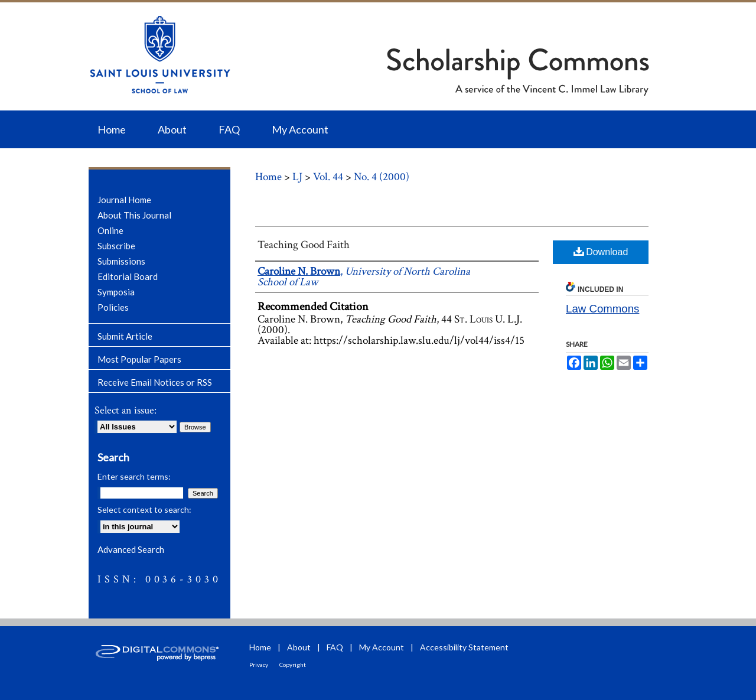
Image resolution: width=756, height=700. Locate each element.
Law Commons (602, 309)
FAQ (335, 647)
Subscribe (116, 246)
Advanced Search (131, 549)
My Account (382, 647)
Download (601, 251)
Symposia (116, 292)
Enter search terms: (134, 476)
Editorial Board (128, 276)
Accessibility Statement (464, 647)
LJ (297, 177)
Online (110, 230)
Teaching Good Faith (304, 245)
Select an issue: (126, 410)
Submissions (121, 261)
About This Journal (134, 215)
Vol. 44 (328, 177)
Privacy (259, 665)
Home (268, 177)
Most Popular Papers (139, 359)
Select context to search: (144, 509)
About (299, 647)
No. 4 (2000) (382, 177)
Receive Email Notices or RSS (155, 382)
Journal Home (124, 200)
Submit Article (125, 336)
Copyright (293, 665)
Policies (113, 307)
